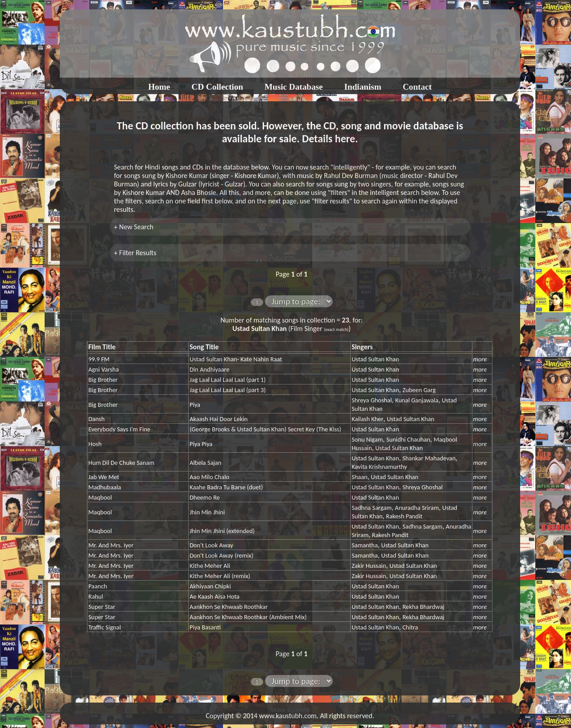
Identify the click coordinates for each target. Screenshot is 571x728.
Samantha (365, 545)
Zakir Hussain (369, 566)
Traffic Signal (105, 627)
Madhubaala (105, 487)
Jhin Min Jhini (207, 512)
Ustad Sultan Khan (375, 359)
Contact (417, 87)
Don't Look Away (211, 545)
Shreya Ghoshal (372, 400)
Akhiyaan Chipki (210, 586)
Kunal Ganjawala (417, 400)
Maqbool (100, 497)
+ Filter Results (135, 253)
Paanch (98, 586)
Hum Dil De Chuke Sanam (121, 463)
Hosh (95, 444)
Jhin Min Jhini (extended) (222, 531)
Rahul (96, 596)
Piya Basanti (205, 627)
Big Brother (103, 380)
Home (159, 87)
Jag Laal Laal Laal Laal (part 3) (228, 390)
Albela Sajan (205, 463)
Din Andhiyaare (209, 369)
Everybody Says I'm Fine (119, 429)
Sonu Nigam (367, 439)
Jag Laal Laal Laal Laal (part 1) (228, 380)
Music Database (294, 87)
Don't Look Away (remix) (221, 555)
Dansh (97, 419)
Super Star (102, 607)
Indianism (363, 87)
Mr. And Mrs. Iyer (111, 545)
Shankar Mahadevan (429, 458)
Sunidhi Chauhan (408, 439)
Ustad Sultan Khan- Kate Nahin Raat (236, 359)
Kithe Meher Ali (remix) (220, 576)
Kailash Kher (367, 419)
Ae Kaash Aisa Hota (215, 596)
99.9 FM (99, 359)
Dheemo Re (205, 497)
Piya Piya (201, 444)
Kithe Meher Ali (210, 566)
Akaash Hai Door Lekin (219, 419)
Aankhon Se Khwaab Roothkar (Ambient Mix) (248, 617)
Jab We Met (104, 477)
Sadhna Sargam (372, 508)
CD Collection (217, 87)
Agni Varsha (103, 369)
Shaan (360, 477)
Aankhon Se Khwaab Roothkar (229, 607)
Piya (195, 405)
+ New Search (134, 227)
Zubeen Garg (419, 390)
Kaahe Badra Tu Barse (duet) (226, 487)
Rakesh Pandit (404, 516)
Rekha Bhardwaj (423, 607)
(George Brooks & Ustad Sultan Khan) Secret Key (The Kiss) (265, 429)
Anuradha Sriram (417, 508)
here (345, 139)
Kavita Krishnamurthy (379, 467)
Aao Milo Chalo (209, 477)
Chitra (410, 627)
